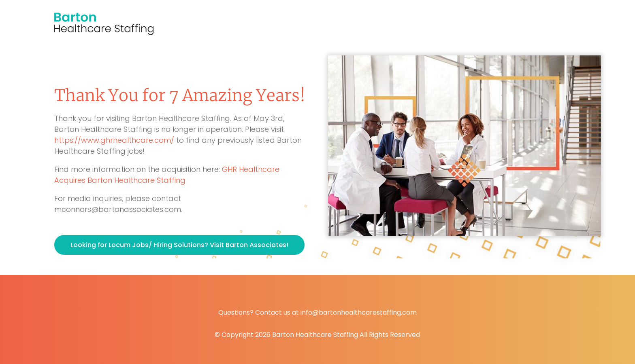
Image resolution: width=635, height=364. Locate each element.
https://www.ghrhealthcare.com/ (114, 140)
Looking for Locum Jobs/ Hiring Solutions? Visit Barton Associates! (179, 245)
